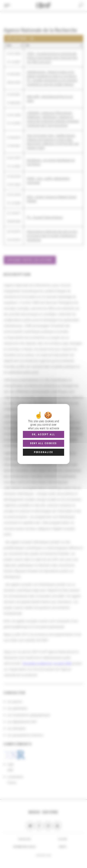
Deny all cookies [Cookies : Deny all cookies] (43, 443)
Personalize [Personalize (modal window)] (43, 452)
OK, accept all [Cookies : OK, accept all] (43, 434)
